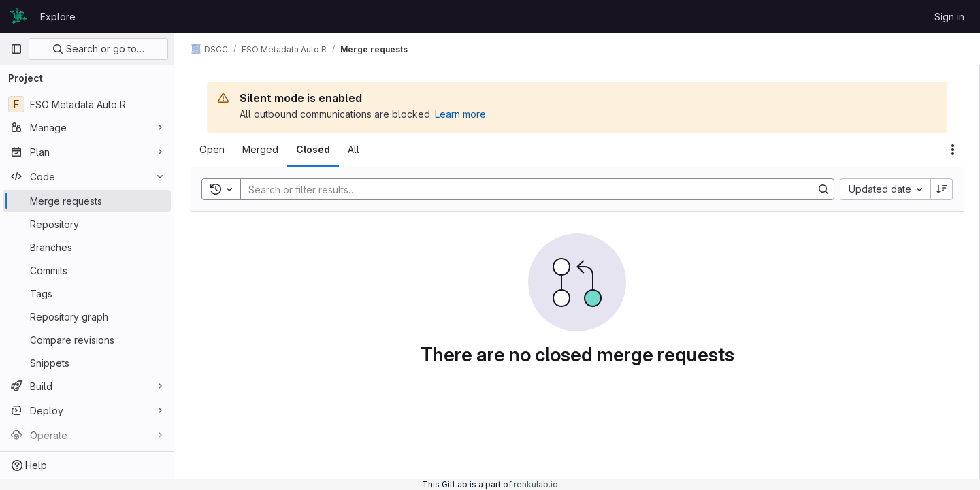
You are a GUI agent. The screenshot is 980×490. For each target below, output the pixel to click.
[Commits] (87, 270)
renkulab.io (536, 484)
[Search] (520, 189)
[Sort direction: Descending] (942, 189)
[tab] (212, 150)
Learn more (460, 114)
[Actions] (953, 150)
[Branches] (87, 247)
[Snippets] (87, 363)
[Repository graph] (87, 316)
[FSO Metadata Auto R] (87, 104)
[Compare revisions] (87, 340)
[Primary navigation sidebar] (16, 49)
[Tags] (87, 293)
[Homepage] (18, 16)
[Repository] (87, 224)
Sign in (949, 17)
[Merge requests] (87, 201)
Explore (58, 17)
